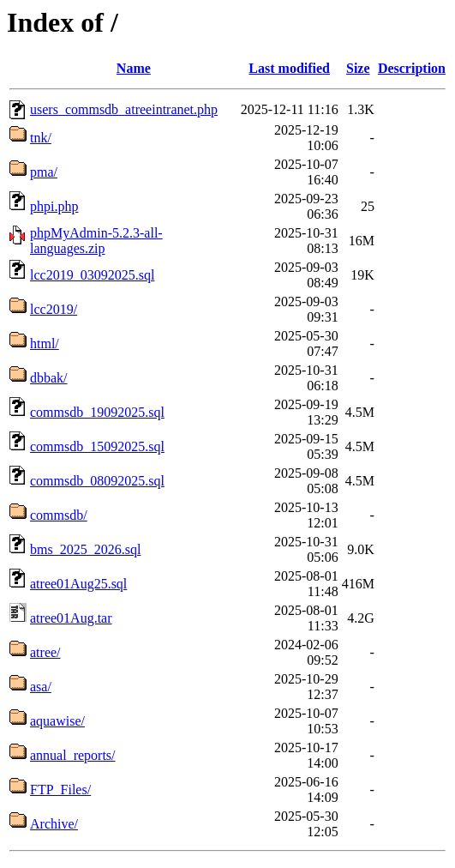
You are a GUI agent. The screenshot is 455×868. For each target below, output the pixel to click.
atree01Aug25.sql (78, 584)
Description (412, 68)
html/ (45, 344)
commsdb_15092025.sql (97, 446)
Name (134, 68)
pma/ (44, 172)
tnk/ (41, 138)
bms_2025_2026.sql (85, 549)
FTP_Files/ (60, 790)
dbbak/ (49, 378)
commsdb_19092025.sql (97, 412)
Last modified (289, 68)
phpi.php (54, 206)
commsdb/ (59, 515)
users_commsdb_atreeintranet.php (124, 109)
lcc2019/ (54, 309)
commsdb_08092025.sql (97, 481)
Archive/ (54, 824)
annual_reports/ (73, 755)
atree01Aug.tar (71, 618)
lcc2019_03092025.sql (92, 275)
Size (358, 68)
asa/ (41, 687)
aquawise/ (57, 721)
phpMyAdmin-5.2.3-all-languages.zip (96, 241)
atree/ (45, 652)
